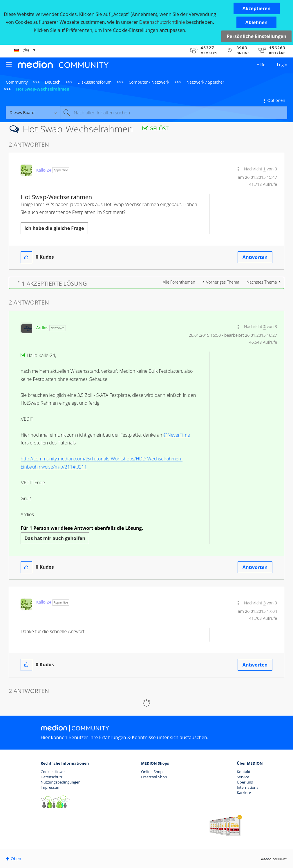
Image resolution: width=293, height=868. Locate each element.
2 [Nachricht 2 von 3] (265, 326)
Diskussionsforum (94, 82)
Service (243, 777)
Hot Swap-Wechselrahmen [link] (43, 89)
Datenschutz (52, 777)
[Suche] (174, 113)
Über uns (245, 782)
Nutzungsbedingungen (60, 782)
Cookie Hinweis (54, 772)
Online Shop (152, 772)
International (248, 787)
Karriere (244, 793)
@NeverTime (177, 435)
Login (282, 65)
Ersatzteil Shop (154, 777)
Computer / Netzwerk (149, 82)
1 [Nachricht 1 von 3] (265, 169)
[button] (257, 8)
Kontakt (244, 772)
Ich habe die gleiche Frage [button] (54, 228)
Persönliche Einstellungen (256, 36)
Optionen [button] (276, 100)
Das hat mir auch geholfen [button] (55, 538)
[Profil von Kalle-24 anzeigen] (44, 170)
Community (17, 82)
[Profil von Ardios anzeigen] (42, 328)
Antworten (255, 257)
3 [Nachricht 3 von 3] (265, 603)
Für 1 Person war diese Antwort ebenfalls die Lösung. (82, 528)
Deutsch (53, 82)
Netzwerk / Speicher (206, 82)
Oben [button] (16, 859)
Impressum (51, 787)
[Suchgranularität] (33, 113)
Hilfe (261, 65)
